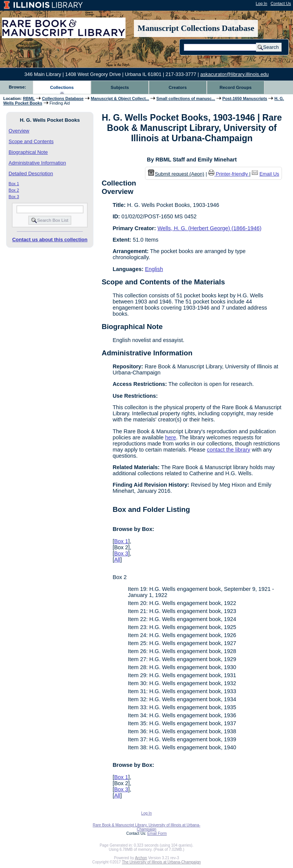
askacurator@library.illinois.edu (234, 74)
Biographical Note (28, 152)
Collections (62, 87)
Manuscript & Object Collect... (120, 98)
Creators (178, 87)
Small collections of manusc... (186, 98)
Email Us (269, 174)
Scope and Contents (31, 141)
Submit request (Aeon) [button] (176, 174)
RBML (29, 98)
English (154, 269)
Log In (261, 3)
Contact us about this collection (50, 240)
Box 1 (14, 184)
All (117, 560)
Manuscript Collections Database (196, 28)
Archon (141, 858)
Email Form (157, 833)
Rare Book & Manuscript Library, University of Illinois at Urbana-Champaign (146, 827)
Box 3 (14, 197)
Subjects (120, 87)
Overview (19, 131)
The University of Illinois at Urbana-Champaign (162, 862)
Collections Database (63, 98)
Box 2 (14, 190)
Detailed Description (31, 173)
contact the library (229, 450)
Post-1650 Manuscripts (245, 98)
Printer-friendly (233, 174)
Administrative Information (37, 163)
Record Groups (236, 87)
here (171, 437)
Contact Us (281, 3)
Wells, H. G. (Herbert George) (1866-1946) (209, 228)
